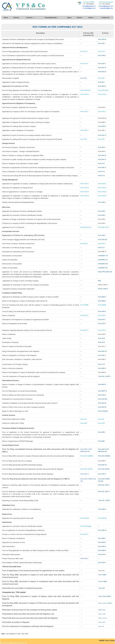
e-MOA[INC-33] (103, 264)
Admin (91, 18)
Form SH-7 (101, 163)
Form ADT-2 (84, 64)
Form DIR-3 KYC (86, 227)
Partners (16, 18)
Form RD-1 (101, 82)
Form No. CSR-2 (104, 500)
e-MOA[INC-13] (103, 256)
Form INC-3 (102, 147)
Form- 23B (102, 622)
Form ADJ (84, 78)
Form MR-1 (102, 441)
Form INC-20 (102, 403)
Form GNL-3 (102, 202)
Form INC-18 (102, 68)
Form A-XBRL (103, 581)
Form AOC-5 (102, 395)
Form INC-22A (103, 240)
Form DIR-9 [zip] (86, 526)
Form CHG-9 (85, 196)
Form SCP (84, 423)
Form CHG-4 (85, 188)
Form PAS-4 (84, 558)
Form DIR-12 (102, 167)
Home (6, 18)
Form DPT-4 (84, 330)
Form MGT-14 (102, 351)
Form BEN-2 (102, 301)
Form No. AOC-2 (104, 491)
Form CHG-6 (85, 192)
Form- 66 (101, 626)
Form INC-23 (102, 72)
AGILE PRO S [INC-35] (105, 272)
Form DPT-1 (85, 534)
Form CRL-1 (102, 43)
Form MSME (85, 305)
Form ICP (84, 419)
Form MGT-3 (102, 384)
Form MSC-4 (102, 126)
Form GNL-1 (85, 130)
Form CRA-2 (102, 55)
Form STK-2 (84, 111)
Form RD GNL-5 (86, 90)
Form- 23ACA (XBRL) (105, 603)
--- (99, 526)
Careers (79, 18)
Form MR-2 (102, 432)
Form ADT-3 (102, 324)
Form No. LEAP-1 (105, 376)
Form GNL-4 (102, 509)
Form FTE (84, 139)
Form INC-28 (102, 407)
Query (69, 18)
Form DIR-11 (102, 355)
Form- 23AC (102, 614)
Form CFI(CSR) (103, 411)
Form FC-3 (101, 176)
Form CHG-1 (85, 184)
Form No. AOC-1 (104, 485)
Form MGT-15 (102, 391)
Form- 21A (102, 610)
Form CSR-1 (102, 235)
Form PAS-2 (102, 554)
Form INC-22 (102, 155)
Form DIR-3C (102, 39)
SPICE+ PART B (103, 289)
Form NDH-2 (102, 86)
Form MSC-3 (102, 368)
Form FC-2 (101, 172)
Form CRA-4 (102, 311)
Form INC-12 (102, 135)
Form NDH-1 (102, 538)
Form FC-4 (101, 364)
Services (30, 18)
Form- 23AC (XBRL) (105, 596)
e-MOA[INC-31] (103, 260)
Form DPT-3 (84, 315)
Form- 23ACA (103, 618)
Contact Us (106, 18)
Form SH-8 (101, 338)
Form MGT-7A (102, 465)
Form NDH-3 (102, 546)
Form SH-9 (101, 342)
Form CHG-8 (85, 94)
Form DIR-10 (102, 530)
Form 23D (102, 588)
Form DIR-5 (102, 215)
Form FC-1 (101, 248)
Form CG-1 (84, 51)
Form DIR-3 (102, 211)
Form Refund (85, 518)
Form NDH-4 (102, 297)
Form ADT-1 (102, 319)
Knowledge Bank (51, 18)
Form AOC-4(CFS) (86, 469)
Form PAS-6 (102, 563)
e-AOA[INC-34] (103, 268)
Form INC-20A (103, 399)
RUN (100, 281)
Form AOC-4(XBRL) (87, 456)
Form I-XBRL (102, 575)
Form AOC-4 (85, 474)
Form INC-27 (102, 159)
